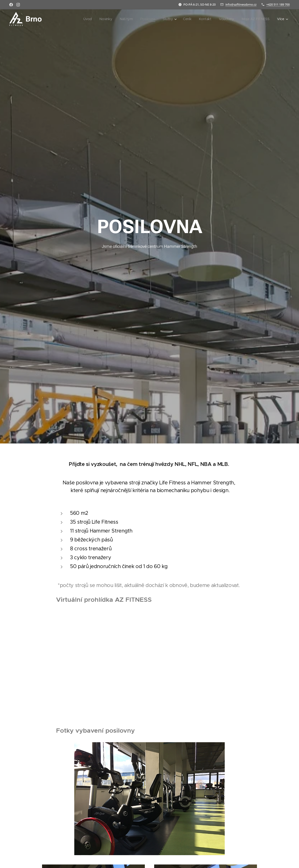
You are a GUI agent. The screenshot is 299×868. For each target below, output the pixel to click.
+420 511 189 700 (278, 4)
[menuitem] (78, 19)
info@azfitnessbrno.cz (241, 4)
